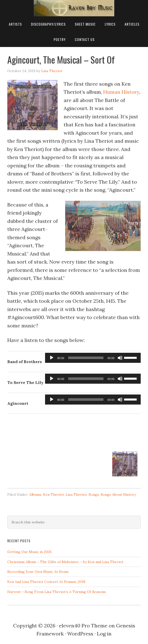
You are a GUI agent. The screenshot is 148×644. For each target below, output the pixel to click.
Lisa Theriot (76, 494)
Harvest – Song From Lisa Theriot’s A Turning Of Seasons (57, 592)
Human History (121, 92)
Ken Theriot (53, 494)
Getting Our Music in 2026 (29, 552)
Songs (94, 494)
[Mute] (120, 358)
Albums (35, 494)
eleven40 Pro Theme (83, 626)
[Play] (52, 358)
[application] (93, 358)
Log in (104, 634)
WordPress (80, 634)
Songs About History (118, 494)
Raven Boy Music (74, 8)
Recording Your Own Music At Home (38, 572)
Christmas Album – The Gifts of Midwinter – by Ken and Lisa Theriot (65, 562)
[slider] (86, 358)
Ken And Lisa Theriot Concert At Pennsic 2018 (46, 582)
